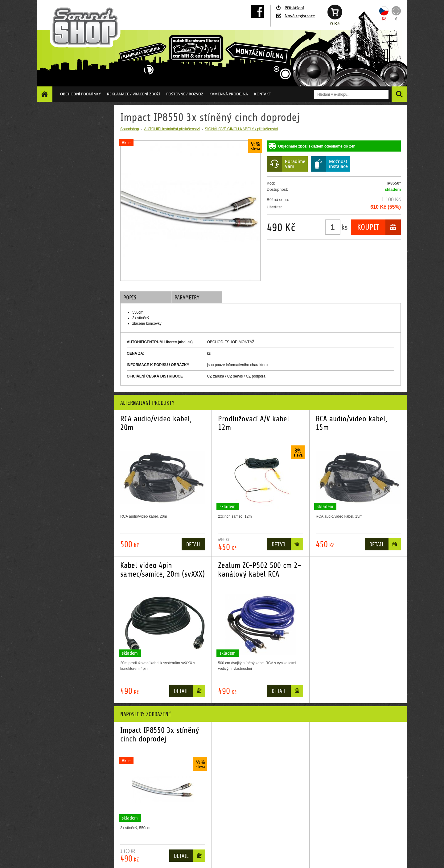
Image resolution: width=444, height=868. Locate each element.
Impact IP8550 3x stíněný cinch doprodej (160, 735)
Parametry (187, 298)
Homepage (45, 94)
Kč (384, 19)
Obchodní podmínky (80, 94)
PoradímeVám (295, 164)
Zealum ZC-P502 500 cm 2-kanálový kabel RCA (260, 570)
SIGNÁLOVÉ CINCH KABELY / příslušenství (241, 129)
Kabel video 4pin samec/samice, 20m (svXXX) (162, 570)
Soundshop (130, 129)
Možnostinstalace (338, 164)
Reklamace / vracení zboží (134, 94)
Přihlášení (294, 8)
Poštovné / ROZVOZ (185, 94)
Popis (130, 298)
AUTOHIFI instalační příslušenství (172, 129)
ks (345, 227)
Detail (193, 545)
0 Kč (335, 24)
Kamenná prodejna (229, 94)
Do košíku (297, 546)
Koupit (368, 227)
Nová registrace (300, 16)
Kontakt (263, 94)
